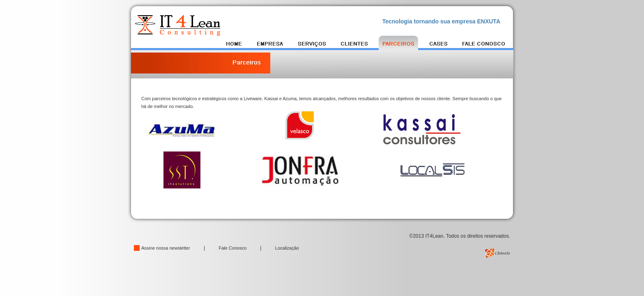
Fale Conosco (233, 248)
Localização (287, 248)
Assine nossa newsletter (166, 248)
